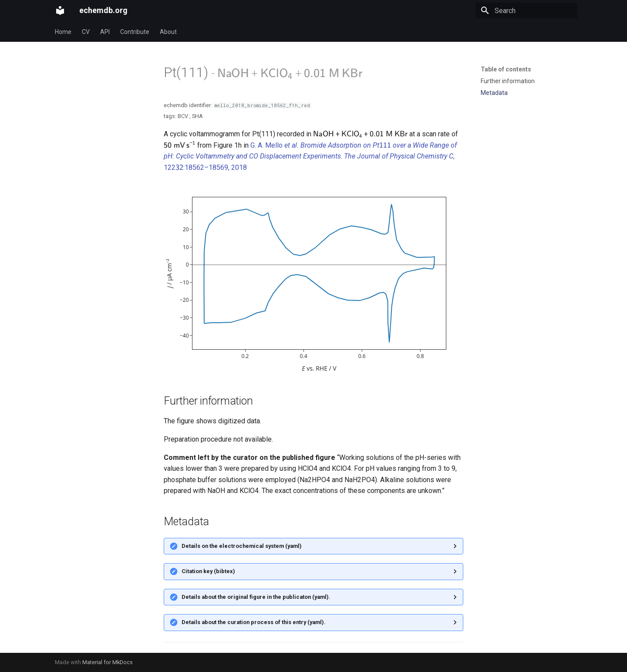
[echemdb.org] (60, 10)
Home (63, 32)
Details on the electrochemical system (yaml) (242, 546)
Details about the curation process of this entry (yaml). (254, 622)
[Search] (526, 10)
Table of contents (506, 69)
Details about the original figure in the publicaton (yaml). (256, 597)
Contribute (135, 32)
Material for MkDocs (108, 662)
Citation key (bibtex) (208, 571)
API (105, 32)
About (168, 32)
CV (86, 32)
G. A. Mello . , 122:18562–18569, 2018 (310, 156)
